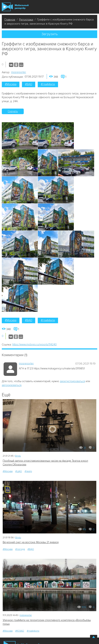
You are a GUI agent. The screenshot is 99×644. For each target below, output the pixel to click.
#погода (20, 549)
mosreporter (19, 72)
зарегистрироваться (72, 381)
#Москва (11, 84)
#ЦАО (19, 471)
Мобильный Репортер (15, 7)
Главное (10, 20)
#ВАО (29, 84)
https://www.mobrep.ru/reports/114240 (34, 344)
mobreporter (26, 615)
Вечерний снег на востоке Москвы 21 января (31, 542)
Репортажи (26, 20)
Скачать (13, 111)
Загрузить (50, 34)
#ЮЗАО (20, 631)
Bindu (18, 456)
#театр (28, 471)
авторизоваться (12, 385)
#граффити (48, 84)
